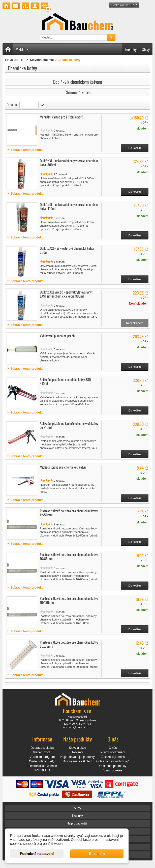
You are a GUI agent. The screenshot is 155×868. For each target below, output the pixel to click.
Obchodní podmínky (113, 766)
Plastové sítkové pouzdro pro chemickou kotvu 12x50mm (69, 513)
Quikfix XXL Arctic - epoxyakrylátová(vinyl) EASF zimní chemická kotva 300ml (67, 294)
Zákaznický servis (113, 757)
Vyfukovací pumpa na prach (57, 336)
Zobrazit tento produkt (27, 150)
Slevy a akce (77, 748)
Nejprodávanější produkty (77, 757)
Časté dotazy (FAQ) (42, 761)
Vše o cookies (113, 770)
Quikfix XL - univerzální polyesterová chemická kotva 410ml (69, 206)
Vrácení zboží (42, 752)
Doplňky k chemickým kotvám (77, 82)
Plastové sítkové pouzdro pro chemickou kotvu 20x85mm (69, 644)
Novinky (131, 49)
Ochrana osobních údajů (113, 761)
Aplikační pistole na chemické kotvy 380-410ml (66, 381)
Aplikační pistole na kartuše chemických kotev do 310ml (69, 425)
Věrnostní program (42, 757)
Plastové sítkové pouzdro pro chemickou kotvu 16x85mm (69, 556)
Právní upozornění (113, 752)
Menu (22, 49)
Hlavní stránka (15, 60)
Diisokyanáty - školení (77, 761)
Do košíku (135, 148)
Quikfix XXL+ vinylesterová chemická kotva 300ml (67, 250)
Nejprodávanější (77, 823)
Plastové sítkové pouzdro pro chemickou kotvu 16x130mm (69, 600)
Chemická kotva (77, 92)
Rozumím (97, 854)
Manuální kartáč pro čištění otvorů (61, 117)
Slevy (146, 49)
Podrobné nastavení (37, 854)
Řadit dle (12, 105)
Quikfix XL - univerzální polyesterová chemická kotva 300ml (69, 163)
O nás (113, 748)
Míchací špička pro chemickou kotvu (63, 467)
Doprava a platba (42, 748)
